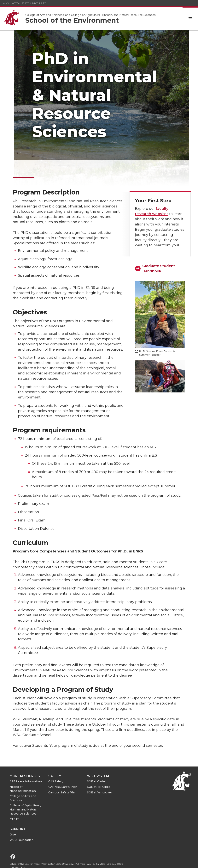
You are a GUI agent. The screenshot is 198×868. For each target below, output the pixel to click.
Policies (151, 862)
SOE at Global (97, 763)
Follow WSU (183, 862)
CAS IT (14, 801)
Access (136, 862)
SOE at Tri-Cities (99, 769)
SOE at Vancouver (99, 774)
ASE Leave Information (26, 763)
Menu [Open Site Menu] (190, 18)
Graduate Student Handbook (159, 250)
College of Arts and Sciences (23, 780)
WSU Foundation (22, 822)
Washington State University (24, 3)
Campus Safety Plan (62, 774)
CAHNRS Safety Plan (63, 769)
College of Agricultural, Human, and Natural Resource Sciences (25, 791)
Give (13, 816)
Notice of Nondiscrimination (23, 771)
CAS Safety (56, 763)
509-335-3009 (115, 846)
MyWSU (165, 862)
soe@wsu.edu (17, 849)
